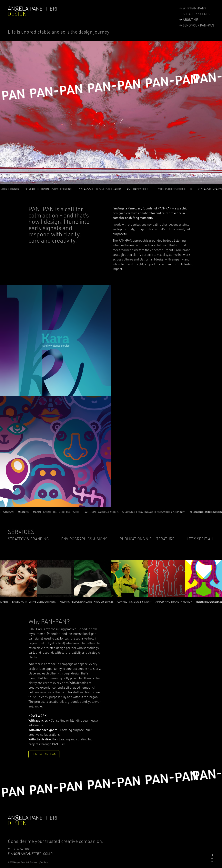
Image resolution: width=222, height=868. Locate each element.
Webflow (44, 862)
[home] (32, 11)
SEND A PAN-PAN (44, 754)
